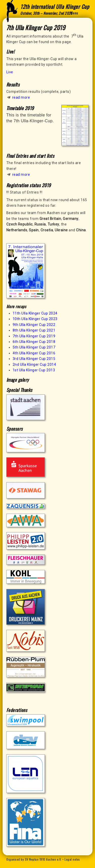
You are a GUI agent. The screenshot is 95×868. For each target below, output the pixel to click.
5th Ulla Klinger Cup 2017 (34, 347)
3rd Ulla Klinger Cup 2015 (34, 359)
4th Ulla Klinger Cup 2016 (34, 353)
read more (21, 97)
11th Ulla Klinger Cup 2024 (35, 313)
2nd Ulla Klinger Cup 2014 (34, 364)
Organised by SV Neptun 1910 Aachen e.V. (34, 859)
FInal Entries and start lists (30, 156)
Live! (11, 51)
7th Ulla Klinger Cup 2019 (34, 336)
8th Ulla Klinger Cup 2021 (34, 330)
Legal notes (72, 859)
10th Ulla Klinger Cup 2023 (35, 319)
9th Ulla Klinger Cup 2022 (34, 325)
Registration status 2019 (29, 185)
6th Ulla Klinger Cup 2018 (34, 342)
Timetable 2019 (20, 108)
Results (13, 84)
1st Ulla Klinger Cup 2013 (34, 370)
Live (10, 72)
